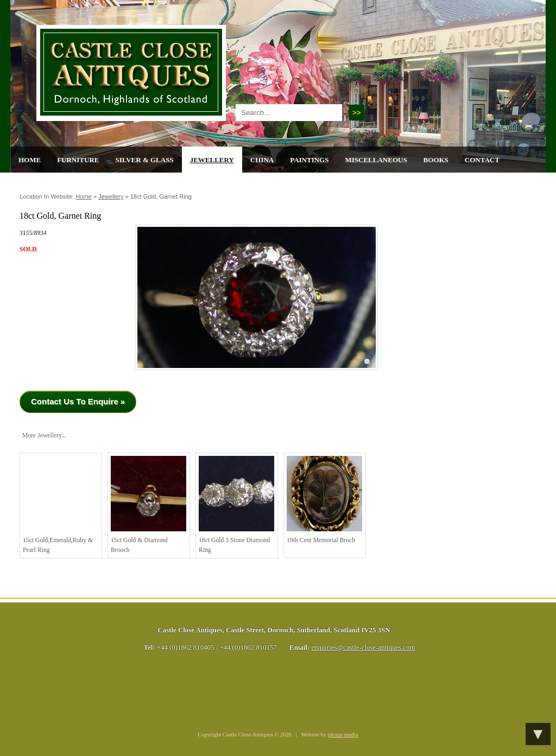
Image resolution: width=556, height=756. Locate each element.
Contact (482, 160)
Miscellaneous (376, 160)
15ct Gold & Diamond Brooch (149, 505)
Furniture (78, 160)
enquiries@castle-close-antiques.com (363, 647)
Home (30, 160)
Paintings (309, 160)
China (262, 160)
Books (436, 160)
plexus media (343, 735)
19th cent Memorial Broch (324, 500)
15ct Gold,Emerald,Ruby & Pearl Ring (61, 505)
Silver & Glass (144, 160)
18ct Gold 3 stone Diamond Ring (236, 505)
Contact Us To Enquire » (78, 401)
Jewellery (212, 160)
